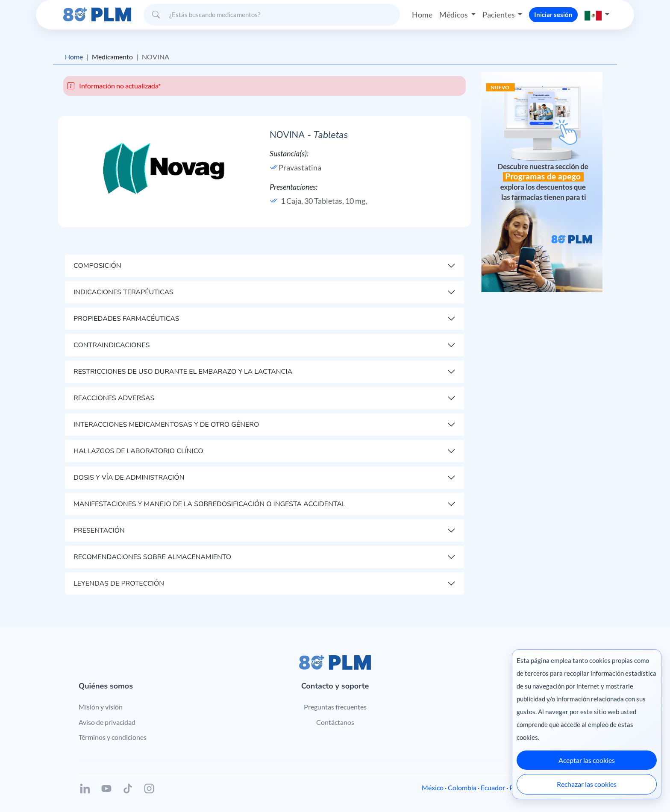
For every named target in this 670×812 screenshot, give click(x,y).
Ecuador (493, 787)
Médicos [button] (454, 15)
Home (422, 15)
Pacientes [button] (499, 15)
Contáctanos (335, 722)
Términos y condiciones (113, 737)
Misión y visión (101, 707)
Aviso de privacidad (107, 722)
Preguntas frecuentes (335, 707)
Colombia (462, 787)
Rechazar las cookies (587, 784)
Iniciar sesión (553, 15)
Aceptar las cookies (587, 760)
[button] (597, 15)
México (433, 787)
